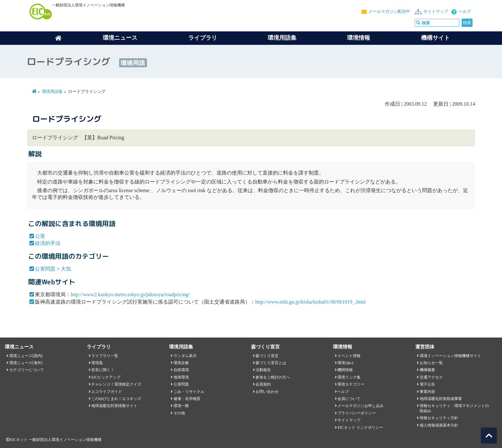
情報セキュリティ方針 (439, 418)
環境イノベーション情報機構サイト (450, 356)
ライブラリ (203, 38)
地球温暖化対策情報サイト (114, 406)
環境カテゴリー (351, 384)
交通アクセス (431, 377)
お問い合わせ (267, 392)
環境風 (97, 363)
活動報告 (263, 370)
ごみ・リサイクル (189, 392)
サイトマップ (436, 12)
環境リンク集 (349, 377)
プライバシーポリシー (357, 413)
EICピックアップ (106, 377)
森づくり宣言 (267, 356)
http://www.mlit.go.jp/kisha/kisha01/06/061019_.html (310, 302)
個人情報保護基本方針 (439, 425)
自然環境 (181, 370)
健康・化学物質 (187, 399)
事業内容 (427, 392)
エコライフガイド (107, 392)
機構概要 (427, 370)
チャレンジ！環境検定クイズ (116, 384)
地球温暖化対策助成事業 (441, 399)
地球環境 (181, 377)
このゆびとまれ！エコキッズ (116, 399)
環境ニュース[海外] (26, 363)
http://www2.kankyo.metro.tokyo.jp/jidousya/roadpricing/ (130, 294)
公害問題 (45, 269)
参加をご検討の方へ (273, 377)
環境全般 (181, 363)
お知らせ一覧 (431, 363)
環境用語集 (282, 38)
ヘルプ (465, 12)
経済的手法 (48, 243)
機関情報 (345, 370)
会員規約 (263, 384)
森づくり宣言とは (271, 363)
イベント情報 (349, 356)
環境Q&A (345, 363)
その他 (179, 413)
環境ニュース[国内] (26, 356)
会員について (349, 399)
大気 (66, 269)
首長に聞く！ (103, 370)
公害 (40, 236)
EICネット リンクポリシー (360, 428)
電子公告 (427, 384)
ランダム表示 (185, 356)
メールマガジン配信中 (389, 12)
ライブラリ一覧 (105, 356)
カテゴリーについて (27, 370)
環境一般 (181, 406)
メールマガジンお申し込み (360, 406)
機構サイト (435, 38)
